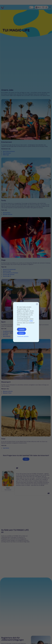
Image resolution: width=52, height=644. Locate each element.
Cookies (31, 321)
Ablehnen (21, 333)
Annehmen (22, 329)
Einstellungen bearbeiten (23, 336)
